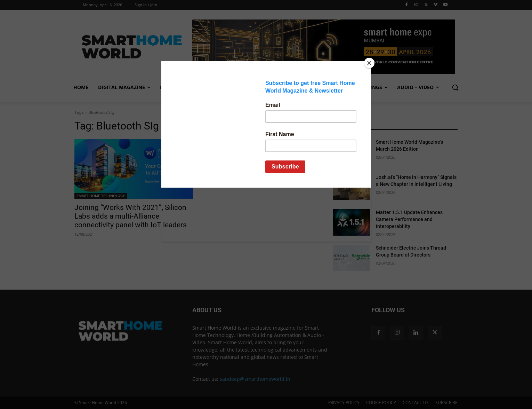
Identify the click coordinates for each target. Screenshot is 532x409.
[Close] (369, 63)
